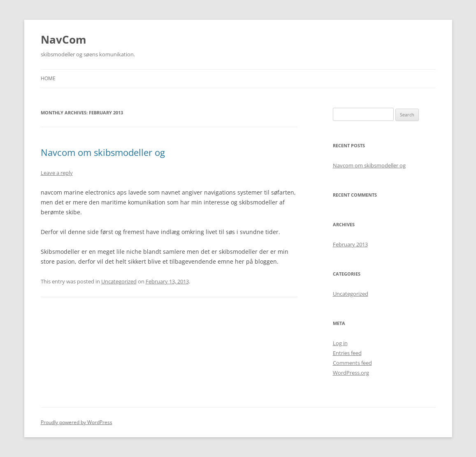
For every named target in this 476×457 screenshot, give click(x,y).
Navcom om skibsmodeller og (103, 152)
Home (48, 78)
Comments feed (352, 363)
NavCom (64, 39)
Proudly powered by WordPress (77, 422)
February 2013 (350, 244)
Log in (340, 343)
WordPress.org (351, 373)
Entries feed (347, 353)
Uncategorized (119, 281)
